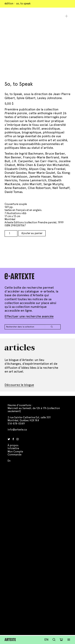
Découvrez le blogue (19, 385)
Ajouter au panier (32, 233)
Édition (9, 4)
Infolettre (13, 448)
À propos (13, 445)
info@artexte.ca (17, 430)
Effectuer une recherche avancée (29, 316)
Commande (14, 455)
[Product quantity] (11, 234)
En (46, 640)
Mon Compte (15, 452)
